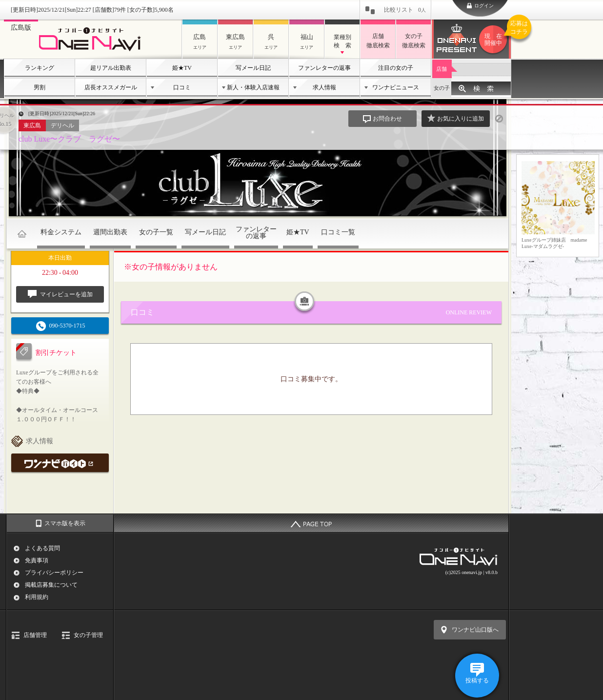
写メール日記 (253, 68)
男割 (40, 87)
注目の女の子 (396, 68)
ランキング (40, 68)
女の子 (442, 88)
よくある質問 (42, 548)
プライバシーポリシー (54, 573)
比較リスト (405, 10)
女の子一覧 (156, 232)
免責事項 (37, 560)
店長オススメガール (111, 87)
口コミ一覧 (338, 232)
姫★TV (182, 68)
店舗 (442, 69)
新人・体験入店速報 (253, 87)
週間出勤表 (110, 232)
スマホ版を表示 (65, 523)
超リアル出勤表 (111, 68)
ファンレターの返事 (324, 68)
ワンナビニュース (396, 87)
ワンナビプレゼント (495, 40)
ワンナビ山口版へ (475, 630)
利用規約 (37, 597)
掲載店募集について (51, 585)
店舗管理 (35, 635)
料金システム (61, 232)
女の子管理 (88, 635)
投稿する (477, 680)
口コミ (182, 87)
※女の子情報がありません (171, 267)
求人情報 (324, 87)
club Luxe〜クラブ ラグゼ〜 (69, 139)
